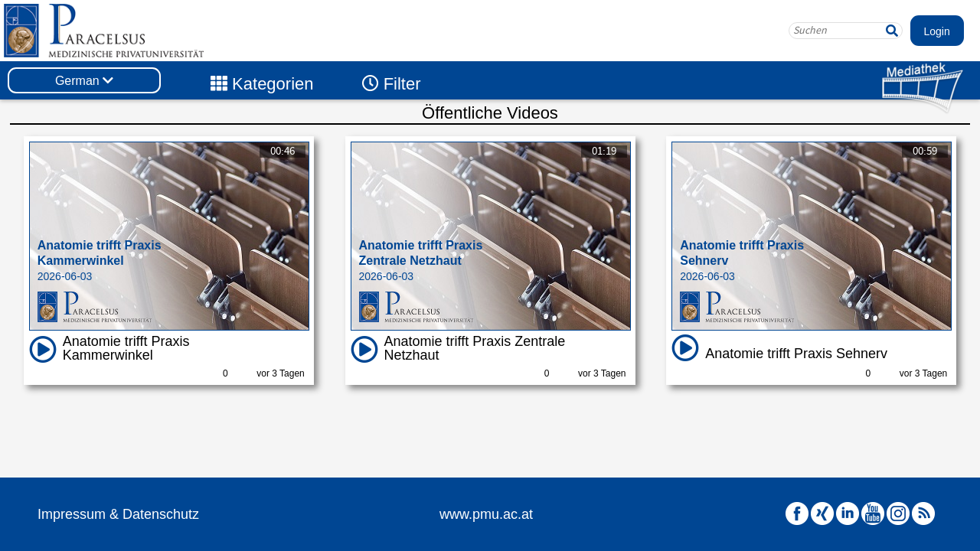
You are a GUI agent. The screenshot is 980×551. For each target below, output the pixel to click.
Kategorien (262, 84)
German (84, 81)
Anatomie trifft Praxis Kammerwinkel (126, 348)
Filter (392, 84)
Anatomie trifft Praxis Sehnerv (796, 354)
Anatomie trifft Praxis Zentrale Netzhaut (475, 348)
